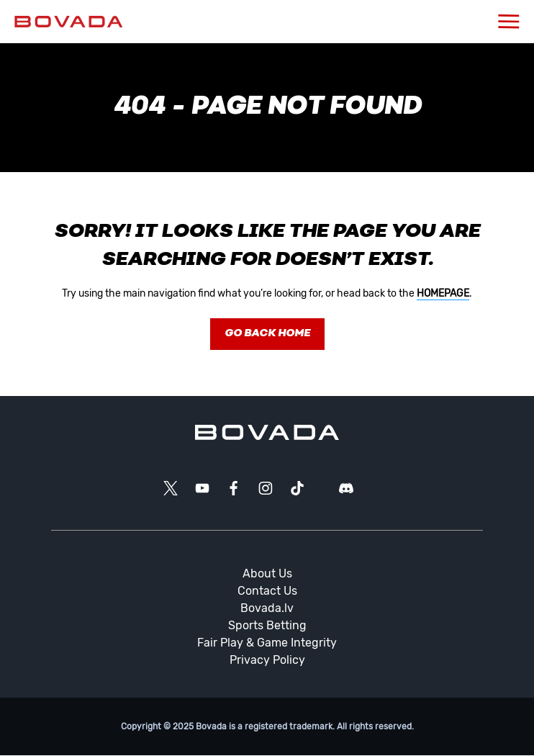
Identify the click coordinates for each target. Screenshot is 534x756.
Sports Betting (267, 625)
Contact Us (267, 591)
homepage (443, 293)
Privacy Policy (267, 660)
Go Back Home (267, 334)
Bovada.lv (267, 608)
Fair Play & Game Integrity (267, 643)
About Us (267, 573)
